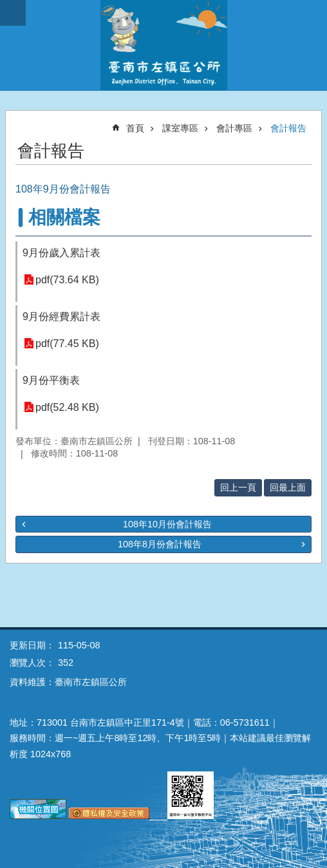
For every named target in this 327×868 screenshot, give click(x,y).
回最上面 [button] (288, 487)
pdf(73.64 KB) (67, 280)
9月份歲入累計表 (61, 253)
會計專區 (234, 128)
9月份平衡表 (51, 380)
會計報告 (288, 128)
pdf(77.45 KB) (67, 344)
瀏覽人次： (32, 663)
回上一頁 (238, 487)
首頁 (135, 128)
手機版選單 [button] (13, 13)
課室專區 (180, 128)
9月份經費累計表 (61, 316)
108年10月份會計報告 (167, 524)
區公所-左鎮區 (163, 45)
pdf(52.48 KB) (67, 407)
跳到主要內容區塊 (7, 7)
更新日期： (32, 645)
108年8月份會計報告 (160, 544)
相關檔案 (64, 217)
